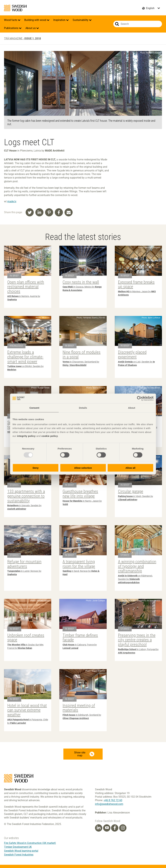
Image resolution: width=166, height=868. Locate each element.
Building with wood (36, 20)
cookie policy (50, 436)
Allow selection (83, 468)
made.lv (12, 201)
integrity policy (26, 436)
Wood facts (11, 20)
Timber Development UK (18, 847)
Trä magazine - (22, 38)
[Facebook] (115, 828)
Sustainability (81, 20)
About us (31, 28)
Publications (12, 28)
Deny (36, 468)
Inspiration (60, 20)
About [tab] (132, 408)
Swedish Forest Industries (19, 855)
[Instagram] (123, 828)
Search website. (117, 24)
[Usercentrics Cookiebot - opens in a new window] (139, 398)
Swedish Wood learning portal (21, 851)
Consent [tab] (34, 408)
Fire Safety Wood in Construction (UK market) (30, 843)
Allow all (130, 468)
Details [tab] (83, 408)
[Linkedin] (99, 828)
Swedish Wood (15, 8)
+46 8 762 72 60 (113, 800)
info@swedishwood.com (109, 804)
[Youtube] (107, 828)
